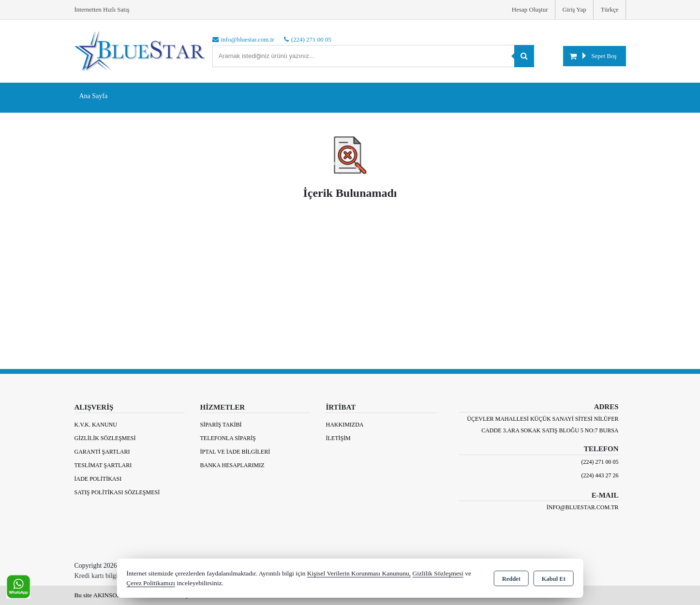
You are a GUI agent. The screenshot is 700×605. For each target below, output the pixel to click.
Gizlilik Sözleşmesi (105, 438)
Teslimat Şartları (103, 465)
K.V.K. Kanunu (96, 425)
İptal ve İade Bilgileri (235, 452)
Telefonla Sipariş (228, 438)
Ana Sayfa (94, 96)
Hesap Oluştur (530, 9)
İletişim (338, 438)
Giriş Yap (574, 9)
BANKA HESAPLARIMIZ (232, 465)
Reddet (511, 579)
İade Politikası (98, 479)
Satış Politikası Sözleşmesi (117, 492)
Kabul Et (554, 579)
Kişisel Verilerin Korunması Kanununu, (359, 573)
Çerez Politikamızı (151, 583)
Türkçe (610, 9)
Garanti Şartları (102, 452)
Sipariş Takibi (221, 425)
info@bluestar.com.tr (583, 507)
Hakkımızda (344, 425)
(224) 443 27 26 (600, 475)
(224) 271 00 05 (600, 462)
